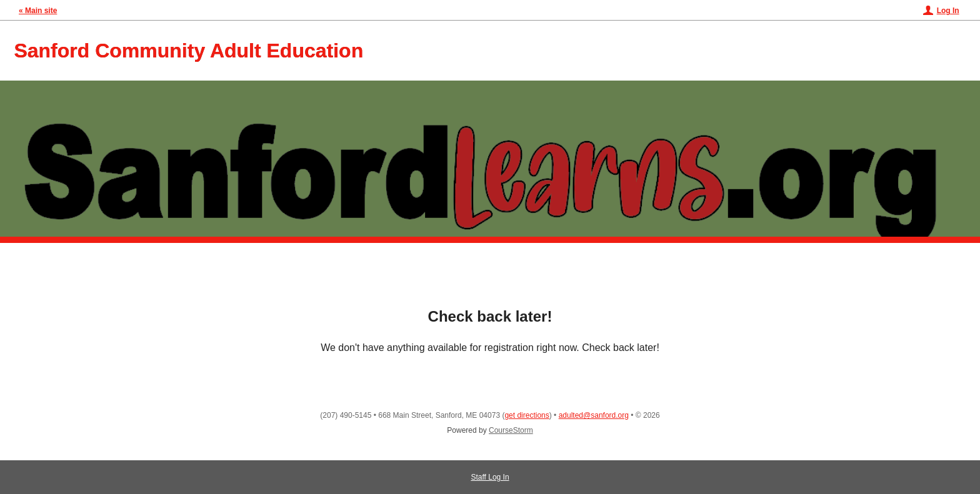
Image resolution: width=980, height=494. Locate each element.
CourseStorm (511, 430)
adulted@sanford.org (594, 415)
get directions (527, 415)
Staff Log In (490, 477)
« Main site (38, 11)
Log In (948, 11)
